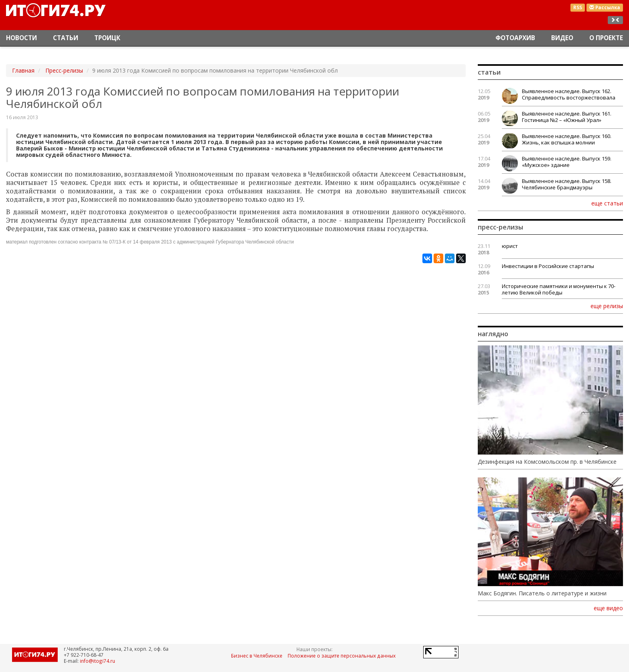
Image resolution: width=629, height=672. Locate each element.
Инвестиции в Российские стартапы (548, 266)
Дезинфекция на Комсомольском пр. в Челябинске (547, 462)
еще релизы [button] (607, 306)
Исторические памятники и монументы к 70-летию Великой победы (559, 289)
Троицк (107, 38)
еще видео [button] (608, 608)
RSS (578, 7)
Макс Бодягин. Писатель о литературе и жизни (542, 593)
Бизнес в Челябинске (257, 656)
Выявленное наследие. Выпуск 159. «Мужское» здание (567, 162)
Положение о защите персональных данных (342, 656)
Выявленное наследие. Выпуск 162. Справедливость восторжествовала (569, 94)
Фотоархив (515, 38)
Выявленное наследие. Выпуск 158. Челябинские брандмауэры (567, 184)
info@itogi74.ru (97, 661)
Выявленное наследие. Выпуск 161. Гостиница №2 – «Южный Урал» (567, 117)
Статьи (66, 38)
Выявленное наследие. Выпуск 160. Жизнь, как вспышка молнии (567, 139)
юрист (510, 246)
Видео (562, 38)
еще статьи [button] (607, 203)
